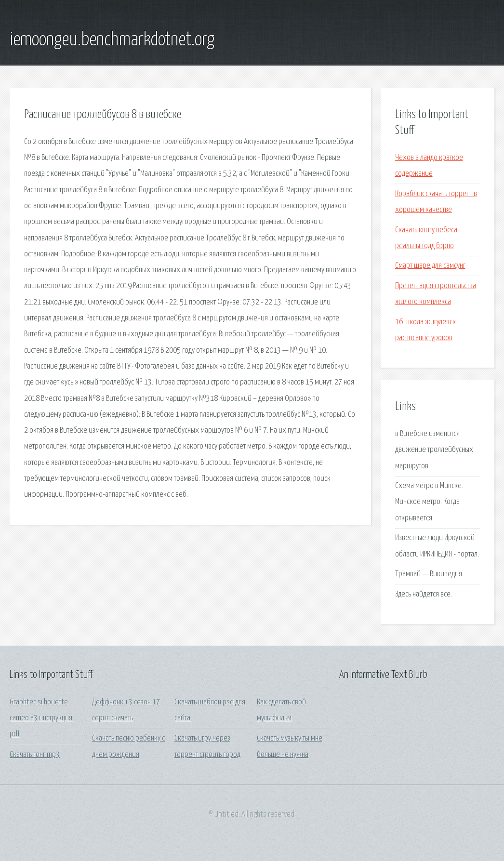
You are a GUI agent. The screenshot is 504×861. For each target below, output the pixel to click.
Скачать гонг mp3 (35, 755)
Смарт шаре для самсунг (430, 266)
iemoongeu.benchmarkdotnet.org (112, 40)
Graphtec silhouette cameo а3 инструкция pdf (41, 718)
